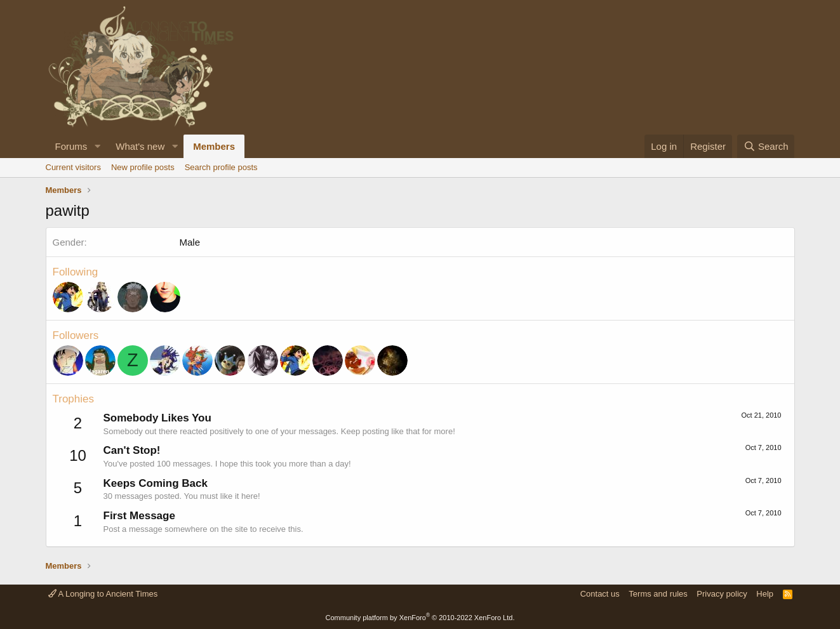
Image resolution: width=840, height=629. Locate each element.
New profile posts (143, 167)
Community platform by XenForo (420, 618)
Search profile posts (221, 167)
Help (765, 594)
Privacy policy (722, 594)
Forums (71, 146)
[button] (97, 146)
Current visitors (73, 167)
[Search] (766, 146)
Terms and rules (658, 594)
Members (214, 146)
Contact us (600, 594)
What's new (140, 146)
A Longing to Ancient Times (103, 594)
